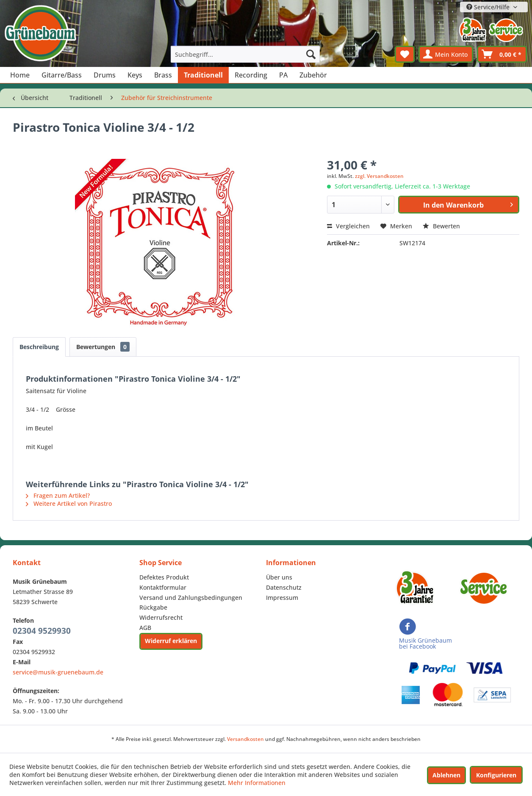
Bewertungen (103, 347)
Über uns (279, 577)
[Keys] (135, 75)
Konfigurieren (496, 775)
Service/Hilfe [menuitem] (489, 7)
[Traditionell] (203, 75)
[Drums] (105, 75)
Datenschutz (284, 587)
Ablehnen (446, 775)
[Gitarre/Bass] (62, 75)
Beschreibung (39, 347)
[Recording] (251, 75)
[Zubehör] (313, 75)
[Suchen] (311, 54)
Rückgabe (153, 607)
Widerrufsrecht (161, 617)
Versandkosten (245, 739)
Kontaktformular (163, 587)
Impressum (282, 598)
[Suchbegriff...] (245, 54)
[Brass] (163, 75)
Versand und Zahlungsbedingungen (191, 598)
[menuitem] (245, 54)
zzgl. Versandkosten (379, 176)
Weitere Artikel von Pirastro (69, 503)
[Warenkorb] (502, 54)
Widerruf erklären (171, 641)
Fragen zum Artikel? (58, 495)
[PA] (283, 75)
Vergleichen (348, 226)
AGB (145, 628)
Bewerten (441, 226)
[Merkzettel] (405, 54)
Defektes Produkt (164, 577)
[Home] (20, 75)
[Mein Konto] (446, 54)
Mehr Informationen (257, 783)
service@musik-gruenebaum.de (58, 672)
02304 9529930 (42, 631)
